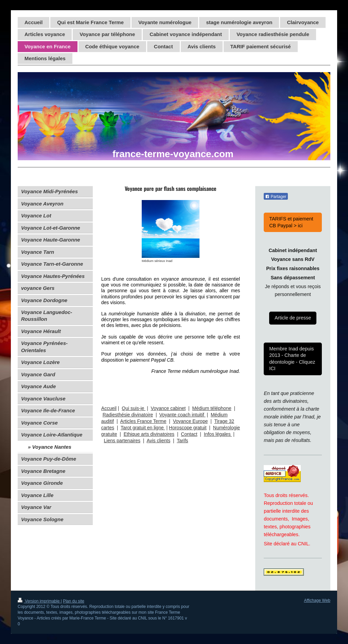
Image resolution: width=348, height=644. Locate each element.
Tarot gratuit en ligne (143, 428)
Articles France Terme (143, 421)
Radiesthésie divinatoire (128, 415)
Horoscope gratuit (188, 428)
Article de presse (293, 318)
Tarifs (182, 441)
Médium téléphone (212, 408)
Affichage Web (317, 600)
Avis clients (158, 441)
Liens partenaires (122, 441)
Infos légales (218, 434)
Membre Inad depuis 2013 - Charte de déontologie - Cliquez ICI (292, 359)
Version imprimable (39, 601)
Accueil (109, 408)
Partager (276, 197)
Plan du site (74, 601)
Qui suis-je (134, 408)
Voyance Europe (190, 421)
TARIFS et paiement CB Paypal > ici (291, 222)
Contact (189, 434)
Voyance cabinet (168, 408)
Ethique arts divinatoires (149, 434)
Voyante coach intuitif (182, 415)
